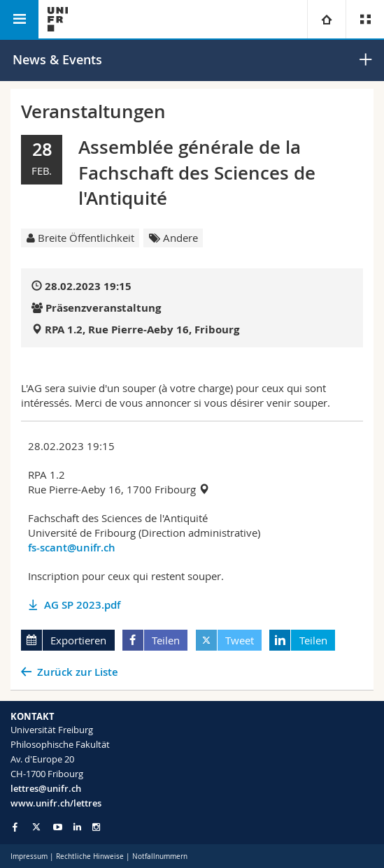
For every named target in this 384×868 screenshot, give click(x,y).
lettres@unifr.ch (46, 788)
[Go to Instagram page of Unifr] (96, 827)
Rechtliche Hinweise (90, 856)
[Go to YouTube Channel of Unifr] (58, 827)
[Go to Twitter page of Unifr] (36, 827)
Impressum (29, 856)
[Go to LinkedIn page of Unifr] (77, 827)
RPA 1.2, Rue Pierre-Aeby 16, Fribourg (142, 330)
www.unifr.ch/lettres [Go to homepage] (56, 803)
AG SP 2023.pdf (82, 605)
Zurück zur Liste (78, 672)
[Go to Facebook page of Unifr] (15, 827)
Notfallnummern (160, 856)
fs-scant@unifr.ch (72, 548)
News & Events (57, 59)
